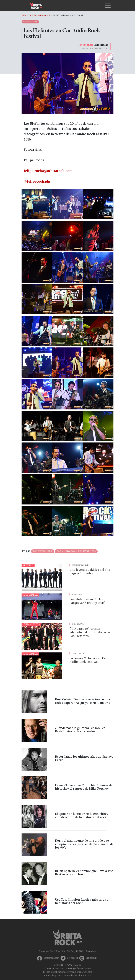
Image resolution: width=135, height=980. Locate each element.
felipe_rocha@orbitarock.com (48, 171)
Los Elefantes (43, 551)
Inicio (24, 15)
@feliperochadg (37, 182)
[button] (37, 204)
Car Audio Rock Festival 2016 (39, 15)
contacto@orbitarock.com (78, 968)
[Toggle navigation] (108, 6)
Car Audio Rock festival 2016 (76, 551)
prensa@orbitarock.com (80, 972)
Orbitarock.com (51, 958)
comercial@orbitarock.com (77, 976)
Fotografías (30, 22)
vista (67, 577)
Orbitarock (72, 958)
